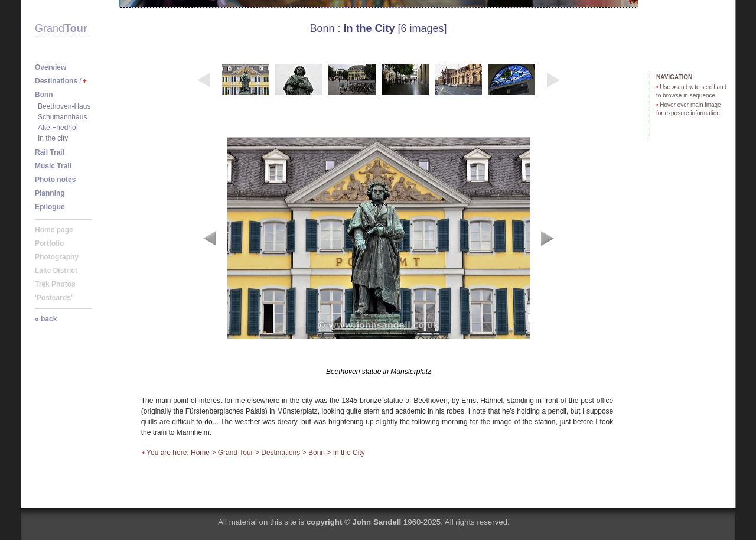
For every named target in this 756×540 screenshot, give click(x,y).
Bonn (322, 28)
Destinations (281, 453)
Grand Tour (236, 453)
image (379, 250)
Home (200, 453)
